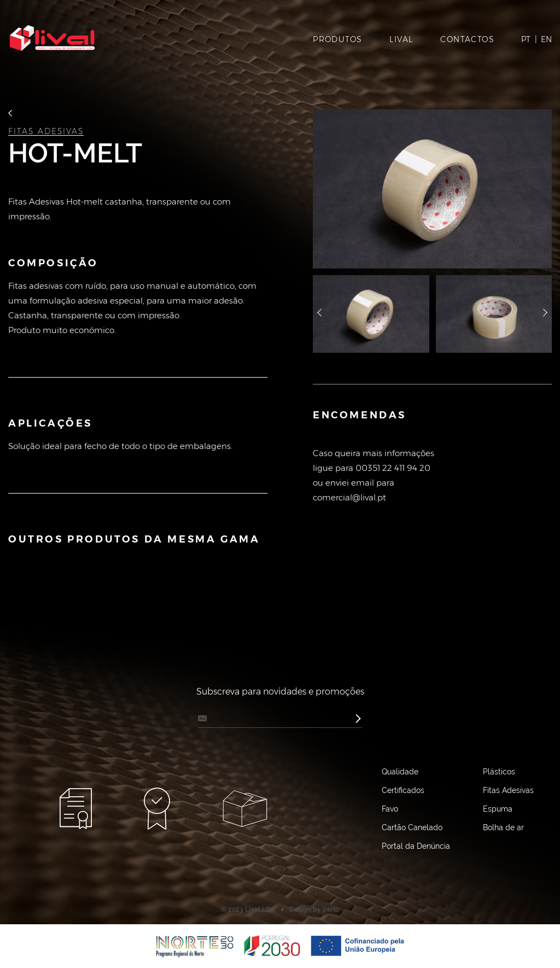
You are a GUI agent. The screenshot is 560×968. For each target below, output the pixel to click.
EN (546, 39)
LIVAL (401, 39)
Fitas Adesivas (46, 132)
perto (331, 909)
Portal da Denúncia (416, 846)
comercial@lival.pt (349, 497)
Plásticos (499, 772)
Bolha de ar (503, 827)
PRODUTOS (337, 39)
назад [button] (319, 314)
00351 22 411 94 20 (393, 468)
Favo (390, 809)
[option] (432, 189)
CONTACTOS (467, 39)
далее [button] (545, 314)
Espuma (498, 809)
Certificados (403, 790)
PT (526, 39)
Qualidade (400, 772)
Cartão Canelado (412, 827)
